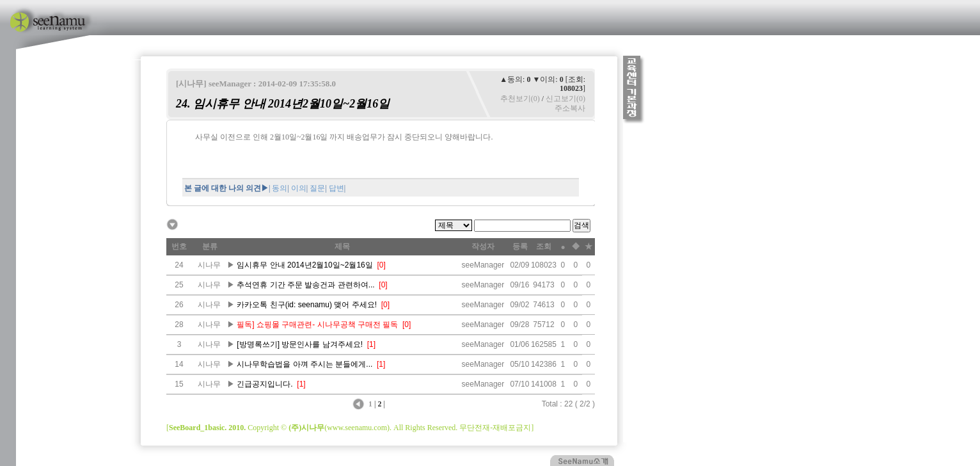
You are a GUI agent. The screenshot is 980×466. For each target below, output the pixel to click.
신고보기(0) (565, 99)
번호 (179, 246)
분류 (210, 246)
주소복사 (570, 108)
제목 (342, 246)
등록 (520, 246)
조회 (544, 246)
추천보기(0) (520, 99)
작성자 (483, 246)
